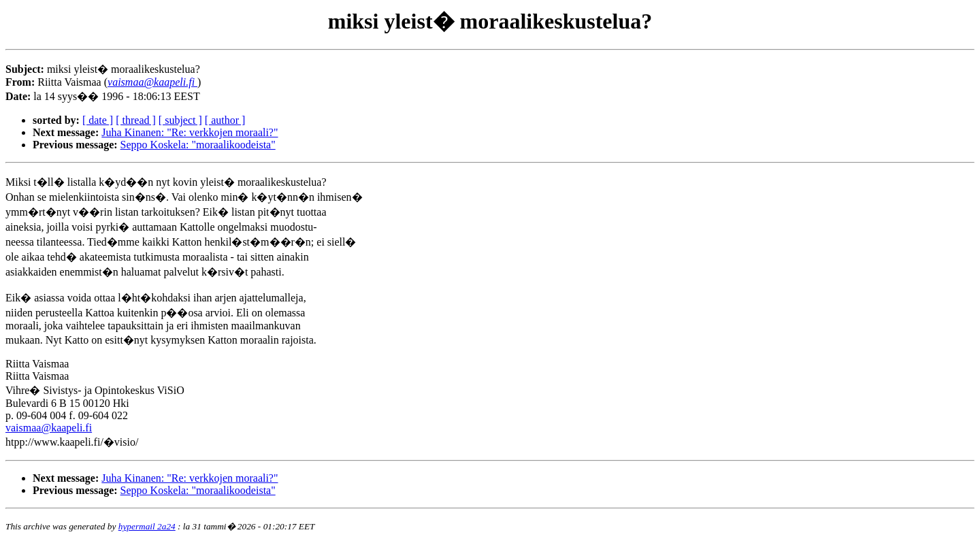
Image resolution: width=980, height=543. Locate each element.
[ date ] (98, 120)
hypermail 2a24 (147, 526)
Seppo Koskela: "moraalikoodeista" (198, 145)
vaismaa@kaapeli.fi (49, 428)
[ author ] (225, 120)
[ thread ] (136, 120)
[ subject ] (180, 120)
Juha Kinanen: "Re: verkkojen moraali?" (190, 132)
